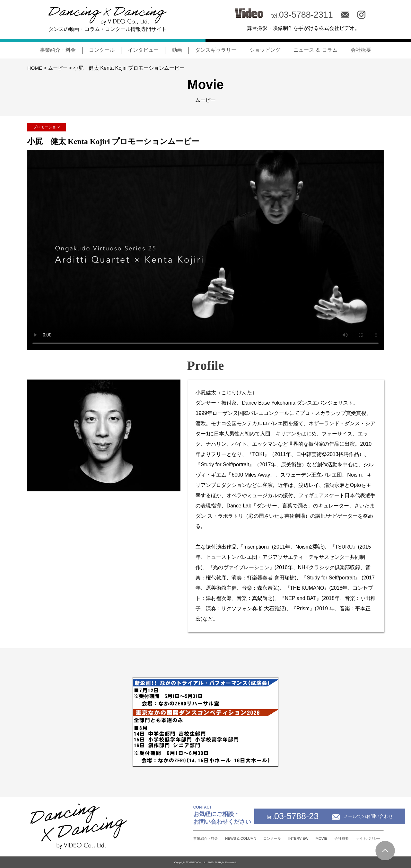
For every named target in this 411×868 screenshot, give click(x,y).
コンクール (102, 50)
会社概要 (361, 50)
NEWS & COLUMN (196, 838)
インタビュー (143, 50)
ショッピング (265, 50)
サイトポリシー (366, 839)
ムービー (59, 68)
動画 (177, 50)
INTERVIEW (272, 838)
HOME (35, 68)
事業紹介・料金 (58, 50)
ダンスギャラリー (216, 50)
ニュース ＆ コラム (315, 50)
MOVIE (302, 838)
